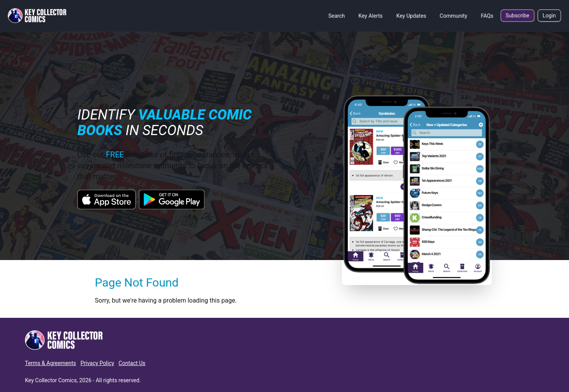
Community (453, 16)
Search (337, 16)
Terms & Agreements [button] (51, 363)
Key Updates (411, 16)
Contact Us (132, 363)
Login (549, 16)
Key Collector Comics (51, 380)
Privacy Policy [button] (97, 363)
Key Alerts (371, 16)
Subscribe (517, 16)
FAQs (487, 16)
